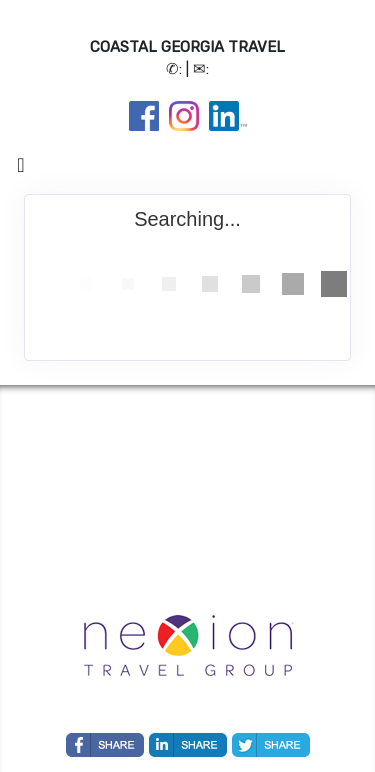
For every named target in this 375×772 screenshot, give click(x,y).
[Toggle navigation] (21, 170)
